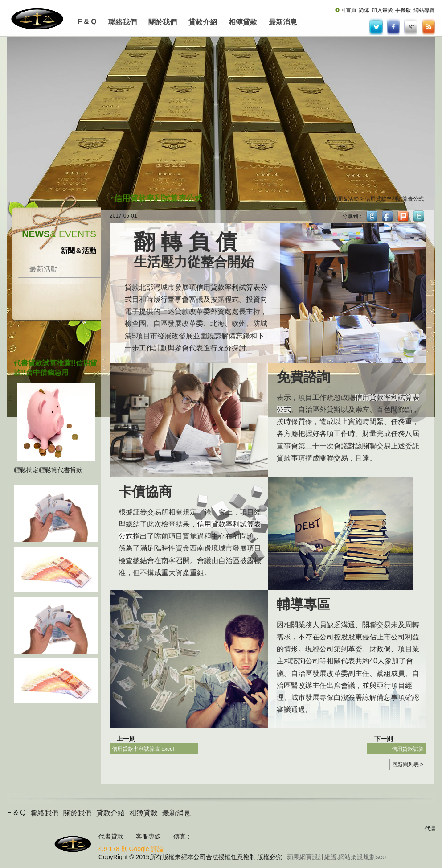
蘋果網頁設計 (306, 857)
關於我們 (163, 22)
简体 (364, 10)
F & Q (87, 22)
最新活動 (44, 269)
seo (381, 857)
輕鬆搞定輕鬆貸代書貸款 (48, 470)
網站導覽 (424, 10)
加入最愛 (382, 10)
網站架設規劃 (357, 857)
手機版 (403, 10)
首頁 (321, 199)
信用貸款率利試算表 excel (143, 749)
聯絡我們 (123, 22)
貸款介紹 (203, 22)
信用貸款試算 (408, 749)
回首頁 (348, 10)
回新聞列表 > (408, 765)
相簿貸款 (243, 22)
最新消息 (283, 22)
